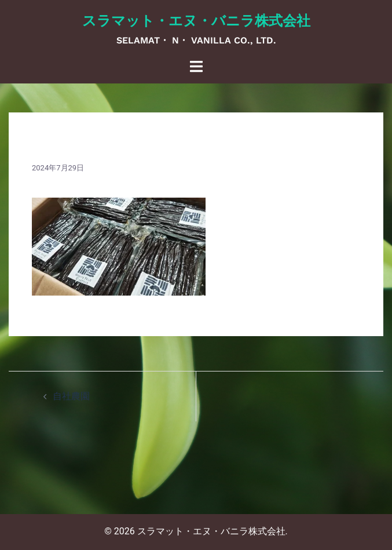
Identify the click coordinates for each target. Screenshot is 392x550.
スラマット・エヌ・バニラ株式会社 (196, 21)
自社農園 (71, 396)
